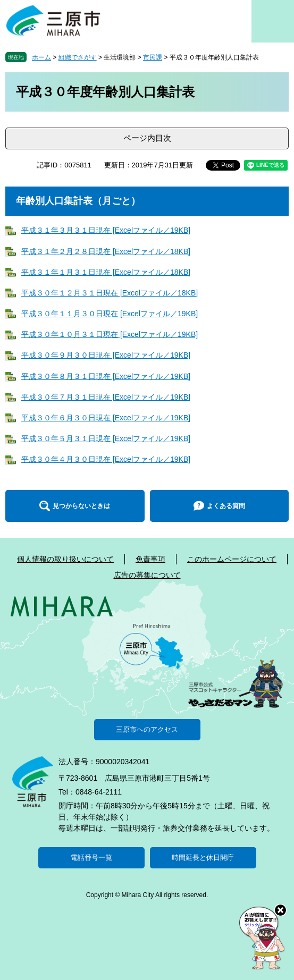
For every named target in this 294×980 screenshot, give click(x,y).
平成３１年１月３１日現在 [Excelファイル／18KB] (106, 272)
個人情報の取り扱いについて (65, 559)
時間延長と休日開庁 (203, 857)
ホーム (41, 57)
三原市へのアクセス (147, 729)
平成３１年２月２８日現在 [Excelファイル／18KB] (106, 251)
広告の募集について (147, 575)
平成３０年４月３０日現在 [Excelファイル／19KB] (106, 459)
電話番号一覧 (91, 857)
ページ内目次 (147, 138)
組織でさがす (78, 57)
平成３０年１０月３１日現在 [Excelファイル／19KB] (110, 334)
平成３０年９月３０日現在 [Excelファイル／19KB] (106, 355)
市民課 (153, 57)
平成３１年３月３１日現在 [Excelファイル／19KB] (106, 230)
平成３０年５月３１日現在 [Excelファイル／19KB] (106, 438)
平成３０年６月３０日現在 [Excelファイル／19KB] (106, 418)
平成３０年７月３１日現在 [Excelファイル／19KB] (106, 397)
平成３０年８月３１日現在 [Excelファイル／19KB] (106, 376)
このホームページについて (232, 559)
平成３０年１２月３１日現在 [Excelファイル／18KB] (110, 293)
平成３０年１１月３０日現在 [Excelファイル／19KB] (110, 314)
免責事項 (150, 559)
